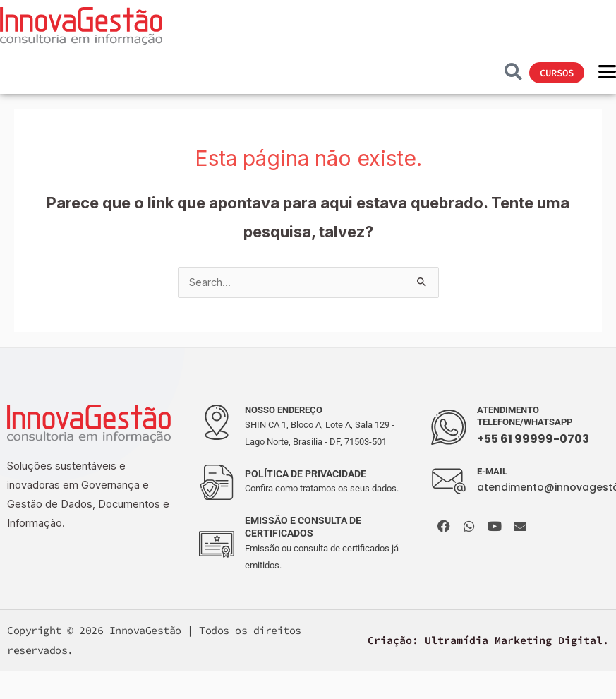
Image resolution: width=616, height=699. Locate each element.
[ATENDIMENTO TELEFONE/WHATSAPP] (449, 427)
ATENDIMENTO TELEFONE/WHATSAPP (525, 416)
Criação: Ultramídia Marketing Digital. (488, 640)
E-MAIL (492, 471)
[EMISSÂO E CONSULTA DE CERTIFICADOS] (217, 544)
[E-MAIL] (449, 482)
